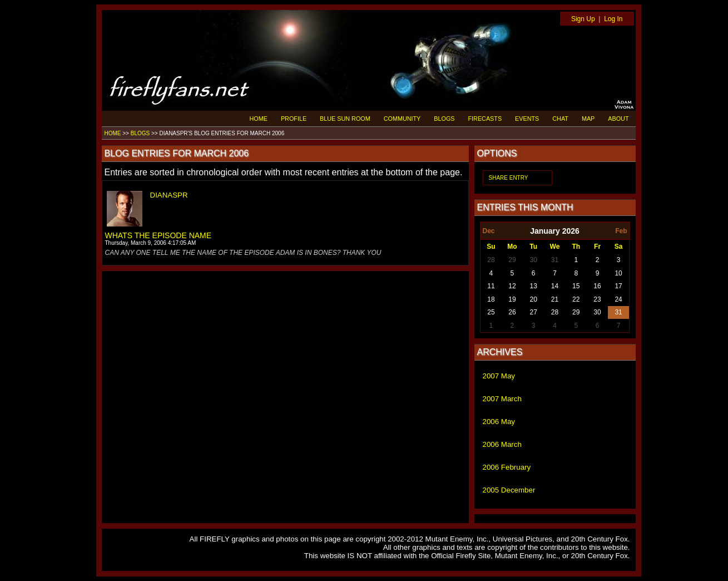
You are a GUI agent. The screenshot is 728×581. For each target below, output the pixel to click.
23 (597, 299)
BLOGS (444, 119)
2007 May (499, 376)
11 (491, 286)
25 (491, 312)
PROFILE (294, 119)
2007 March (502, 399)
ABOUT (618, 119)
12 (512, 286)
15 (576, 286)
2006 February (507, 467)
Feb (621, 231)
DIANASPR (169, 195)
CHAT (560, 119)
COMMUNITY (402, 119)
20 (534, 299)
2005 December (509, 490)
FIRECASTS (485, 119)
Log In (613, 19)
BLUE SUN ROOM (345, 119)
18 (491, 299)
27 (534, 312)
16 (597, 286)
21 (555, 299)
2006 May (499, 422)
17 (618, 286)
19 (512, 299)
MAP (588, 119)
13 (534, 286)
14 (555, 286)
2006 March (502, 444)
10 (618, 273)
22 (576, 299)
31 (555, 260)
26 (512, 312)
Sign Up (583, 19)
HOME (259, 119)
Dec (489, 231)
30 (534, 260)
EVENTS (527, 119)
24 (618, 299)
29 (512, 260)
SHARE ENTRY (509, 178)
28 (491, 260)
